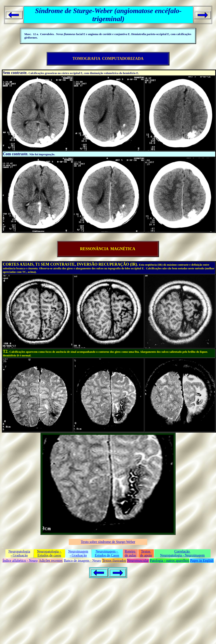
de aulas (130, 555)
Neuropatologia (19, 551)
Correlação (182, 551)
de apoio (146, 555)
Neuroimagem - (107, 551)
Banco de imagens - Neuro (82, 561)
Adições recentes (51, 561)
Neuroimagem (78, 551)
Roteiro (130, 551)
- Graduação (19, 555)
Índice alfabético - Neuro (20, 561)
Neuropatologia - (49, 551)
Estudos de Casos (107, 555)
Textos (146, 551)
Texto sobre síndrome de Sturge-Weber (108, 542)
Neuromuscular (138, 561)
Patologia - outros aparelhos (169, 561)
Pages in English (202, 561)
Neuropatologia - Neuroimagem (182, 555)
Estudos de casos (49, 555)
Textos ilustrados (114, 561)
